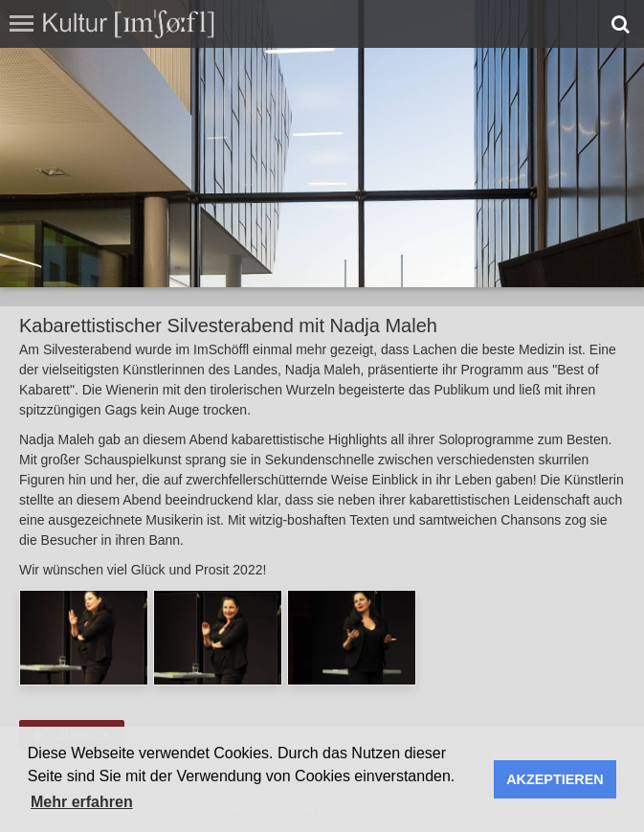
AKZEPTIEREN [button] (555, 779)
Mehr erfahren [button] (82, 802)
